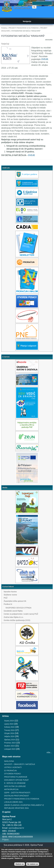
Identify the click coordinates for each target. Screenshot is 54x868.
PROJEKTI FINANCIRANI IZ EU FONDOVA (24, 28)
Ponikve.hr (8, 604)
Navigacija (27, 21)
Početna (4, 28)
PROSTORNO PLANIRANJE (16, 777)
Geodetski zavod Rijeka (13, 611)
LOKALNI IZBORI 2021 (13, 802)
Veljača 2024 (9, 736)
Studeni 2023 (9, 746)
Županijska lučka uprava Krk (15, 601)
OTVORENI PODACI (12, 774)
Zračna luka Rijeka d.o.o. (14, 617)
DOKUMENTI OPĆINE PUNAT (16, 780)
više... (49, 752)
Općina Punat (21, 6)
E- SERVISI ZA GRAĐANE (15, 783)
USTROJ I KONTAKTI (13, 767)
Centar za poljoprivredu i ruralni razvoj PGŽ (21, 614)
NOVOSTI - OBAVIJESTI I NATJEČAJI (20, 764)
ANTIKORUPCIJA (11, 789)
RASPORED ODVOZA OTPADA (18, 608)
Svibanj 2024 (9, 727)
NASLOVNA (9, 761)
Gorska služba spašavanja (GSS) (17, 620)
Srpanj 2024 (9, 721)
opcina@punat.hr (16, 828)
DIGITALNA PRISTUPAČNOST (17, 796)
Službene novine (10, 595)
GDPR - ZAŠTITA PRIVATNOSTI (17, 793)
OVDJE (45, 59)
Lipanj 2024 (9, 724)
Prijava (5, 840)
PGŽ (6, 598)
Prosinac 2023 (10, 743)
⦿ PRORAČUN (10, 771)
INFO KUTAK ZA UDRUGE (15, 786)
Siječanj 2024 (9, 740)
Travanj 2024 (9, 730)
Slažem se (20, 864)
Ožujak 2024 (9, 733)
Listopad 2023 (10, 749)
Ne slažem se (33, 864)
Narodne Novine (10, 592)
